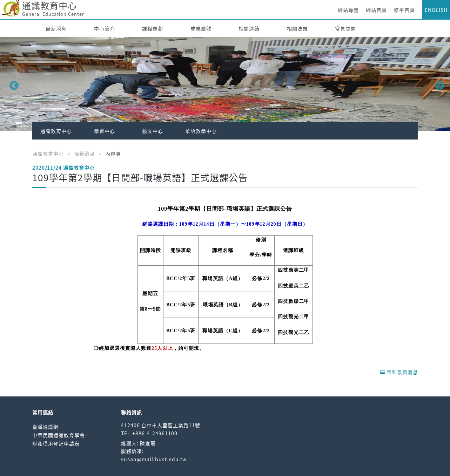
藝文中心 (153, 131)
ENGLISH (436, 10)
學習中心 (105, 131)
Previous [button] (12, 84)
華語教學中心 (201, 131)
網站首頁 (376, 10)
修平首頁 (404, 10)
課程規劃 (153, 28)
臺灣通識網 (45, 427)
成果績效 (201, 28)
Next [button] (438, 84)
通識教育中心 (56, 131)
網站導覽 (348, 10)
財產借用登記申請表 (56, 443)
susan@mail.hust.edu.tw (154, 459)
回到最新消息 (399, 372)
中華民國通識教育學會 (59, 435)
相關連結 (249, 28)
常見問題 (345, 28)
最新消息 (56, 28)
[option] (225, 84)
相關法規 (297, 28)
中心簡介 (105, 28)
